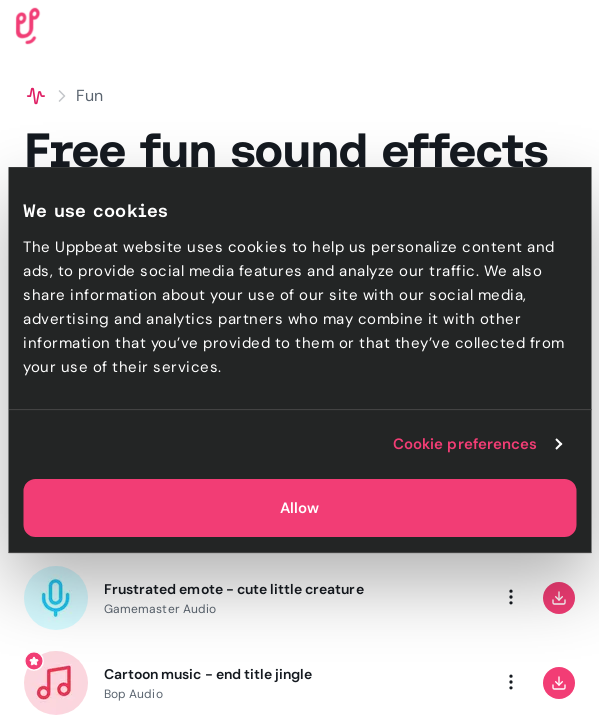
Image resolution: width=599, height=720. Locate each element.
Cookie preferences (465, 444)
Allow (299, 508)
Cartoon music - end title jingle (208, 674)
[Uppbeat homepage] (28, 24)
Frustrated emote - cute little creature (234, 589)
